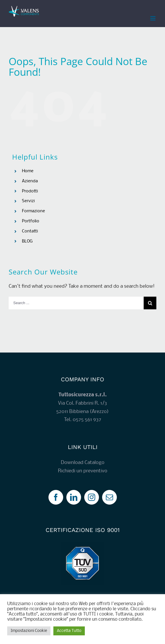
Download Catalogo (83, 463)
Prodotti (30, 191)
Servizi (28, 201)
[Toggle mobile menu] (153, 18)
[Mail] (109, 497)
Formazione (33, 211)
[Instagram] (92, 497)
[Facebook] (56, 497)
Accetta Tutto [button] (69, 631)
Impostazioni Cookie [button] (29, 631)
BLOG (27, 241)
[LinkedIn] (74, 497)
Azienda (30, 181)
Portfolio (31, 221)
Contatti (30, 231)
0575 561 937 (87, 420)
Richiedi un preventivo (83, 471)
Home (28, 171)
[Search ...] (76, 303)
